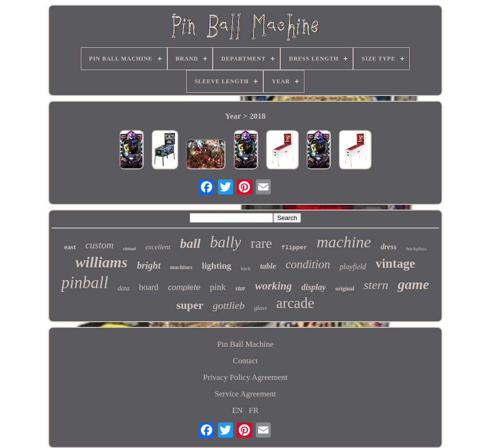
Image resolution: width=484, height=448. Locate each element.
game (413, 284)
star (241, 288)
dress (389, 247)
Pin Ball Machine (246, 344)
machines (181, 267)
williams (101, 262)
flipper (294, 248)
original (345, 289)
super (190, 305)
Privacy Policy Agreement (245, 377)
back (246, 268)
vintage (396, 264)
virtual (129, 249)
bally (225, 242)
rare (261, 243)
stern (376, 285)
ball (190, 243)
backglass (416, 248)
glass (260, 308)
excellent (158, 247)
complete (184, 287)
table (268, 266)
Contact (246, 361)
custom (100, 245)
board (149, 287)
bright (149, 265)
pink (218, 287)
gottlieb (229, 305)
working (273, 286)
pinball (85, 283)
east (70, 247)
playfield (353, 267)
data (124, 288)
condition (308, 264)
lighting (216, 266)
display (313, 287)
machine (344, 242)
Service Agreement (245, 394)
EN (238, 410)
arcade (295, 303)
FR (254, 410)
